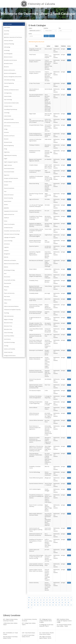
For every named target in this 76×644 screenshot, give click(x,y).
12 (56, 597)
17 (71, 597)
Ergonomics (7, 175)
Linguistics (6, 247)
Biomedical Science (8, 63)
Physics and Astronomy (9, 293)
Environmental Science (9, 169)
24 (47, 600)
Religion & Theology (8, 319)
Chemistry (6, 86)
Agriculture (6, 34)
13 (59, 597)
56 (56, 605)
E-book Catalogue (8, 24)
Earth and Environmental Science (11, 123)
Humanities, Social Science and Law (12, 231)
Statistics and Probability (9, 349)
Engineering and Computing (10, 155)
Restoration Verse (8, 329)
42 (56, 602)
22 (41, 600)
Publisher (46, 28)
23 (44, 600)
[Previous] (32, 597)
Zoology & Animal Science (10, 356)
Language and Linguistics (10, 237)
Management (7, 254)
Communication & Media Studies (11, 103)
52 (44, 605)
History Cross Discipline (9, 224)
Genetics (6, 205)
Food (5, 191)
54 (50, 605)
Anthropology (7, 47)
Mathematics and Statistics (10, 260)
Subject (30, 28)
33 (29, 602)
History (6, 221)
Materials (6, 257)
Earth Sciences (7, 126)
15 (65, 597)
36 (38, 602)
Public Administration (9, 316)
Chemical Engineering (9, 83)
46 (68, 602)
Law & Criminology (8, 241)
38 (44, 602)
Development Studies (9, 119)
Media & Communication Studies (11, 264)
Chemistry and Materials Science (11, 90)
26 (53, 600)
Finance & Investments (9, 188)
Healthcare (6, 218)
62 (29, 607)
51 (41, 605)
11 (53, 597)
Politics (6, 303)
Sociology (6, 346)
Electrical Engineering (9, 145)
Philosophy (6, 287)
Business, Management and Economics (13, 77)
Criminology (7, 113)
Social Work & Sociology (9, 342)
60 (68, 605)
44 (62, 602)
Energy (6, 149)
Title (60, 28)
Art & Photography (8, 54)
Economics (6, 132)
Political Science (8, 300)
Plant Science (7, 296)
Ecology (6, 129)
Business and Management (10, 73)
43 (59, 602)
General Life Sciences (9, 195)
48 (32, 605)
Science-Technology (8, 333)
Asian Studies (7, 27)
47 (29, 605)
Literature (6, 251)
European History (8, 182)
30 (65, 600)
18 (29, 600)
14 (62, 597)
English (6, 159)
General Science (8, 201)
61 (71, 605)
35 (35, 602)
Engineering (7, 152)
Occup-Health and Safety (10, 280)
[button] (35, 31)
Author (30, 34)
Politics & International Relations (11, 306)
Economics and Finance (9, 136)
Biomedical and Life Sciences (10, 60)
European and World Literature (11, 178)
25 (50, 600)
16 (68, 597)
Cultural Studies (8, 116)
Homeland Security (8, 228)
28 (59, 600)
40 (50, 602)
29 (62, 600)
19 (32, 600)
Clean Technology (8, 100)
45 (65, 602)
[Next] (31, 607)
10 (50, 597)
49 (35, 605)
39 (47, 602)
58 (62, 605)
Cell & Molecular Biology (9, 80)
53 (47, 605)
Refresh (52, 36)
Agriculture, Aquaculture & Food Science (13, 37)
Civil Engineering (8, 93)
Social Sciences (7, 339)
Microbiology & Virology (9, 270)
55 (53, 605)
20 (35, 600)
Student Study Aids (8, 352)
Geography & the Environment (11, 211)
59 (65, 605)
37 (41, 602)
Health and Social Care (9, 214)
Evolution (6, 185)
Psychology (6, 313)
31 (68, 600)
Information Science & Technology (12, 234)
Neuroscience (7, 277)
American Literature (8, 40)
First (29, 597)
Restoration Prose (8, 326)
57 (59, 605)
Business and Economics (9, 70)
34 (32, 602)
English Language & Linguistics (11, 162)
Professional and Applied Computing (12, 310)
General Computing (8, 198)
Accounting (6, 31)
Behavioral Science (8, 57)
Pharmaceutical (7, 283)
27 (56, 600)
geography (6, 208)
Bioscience (6, 67)
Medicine (6, 267)
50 (38, 605)
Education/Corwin (8, 142)
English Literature (8, 165)
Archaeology (7, 50)
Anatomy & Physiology (9, 44)
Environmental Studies (9, 172)
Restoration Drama (8, 323)
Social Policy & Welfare (9, 336)
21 (38, 600)
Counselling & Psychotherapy (11, 109)
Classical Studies (8, 96)
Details (69, 49)
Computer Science (8, 106)
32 (71, 600)
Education (6, 139)
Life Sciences (7, 244)
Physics (6, 290)
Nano (5, 274)
